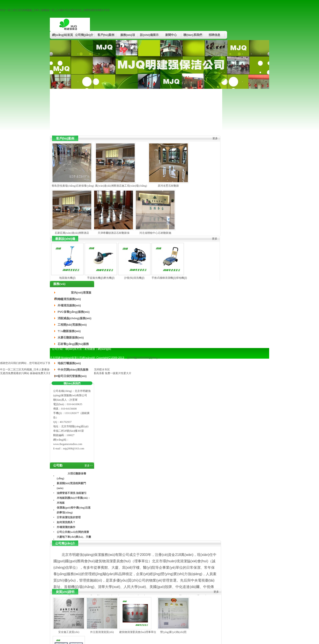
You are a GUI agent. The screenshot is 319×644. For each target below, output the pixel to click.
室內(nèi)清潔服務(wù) (73, 293)
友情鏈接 (90, 349)
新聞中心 (171, 35)
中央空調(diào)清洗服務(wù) (71, 370)
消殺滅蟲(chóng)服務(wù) (74, 318)
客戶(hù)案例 (106, 35)
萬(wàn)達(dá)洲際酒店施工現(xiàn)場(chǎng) (121, 186)
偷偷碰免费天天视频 (42, 373)
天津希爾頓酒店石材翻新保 (114, 233)
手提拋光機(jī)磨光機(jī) (101, 278)
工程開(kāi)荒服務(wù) (72, 325)
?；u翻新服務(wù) (69, 331)
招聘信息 (214, 35)
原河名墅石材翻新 (168, 186)
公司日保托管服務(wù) (72, 376)
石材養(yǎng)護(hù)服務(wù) (72, 345)
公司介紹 (57, 349)
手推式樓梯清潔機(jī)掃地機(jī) (169, 278)
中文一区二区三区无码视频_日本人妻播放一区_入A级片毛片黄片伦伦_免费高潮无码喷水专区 (55, 10)
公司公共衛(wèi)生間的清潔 (73, 532)
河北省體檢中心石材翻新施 (155, 233)
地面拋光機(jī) (67, 278)
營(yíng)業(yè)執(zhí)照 (173, 632)
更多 (215, 138)
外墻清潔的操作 (66, 527)
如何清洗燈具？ (66, 522)
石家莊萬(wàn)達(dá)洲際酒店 (72, 233)
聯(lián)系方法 (74, 349)
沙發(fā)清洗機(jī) (134, 278)
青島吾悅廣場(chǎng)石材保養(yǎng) (73, 186)
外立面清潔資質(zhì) (102, 632)
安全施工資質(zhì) (69, 632)
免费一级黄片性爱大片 (118, 373)
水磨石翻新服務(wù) (71, 337)
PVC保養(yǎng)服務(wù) (74, 312)
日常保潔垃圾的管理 (69, 517)
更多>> (89, 466)
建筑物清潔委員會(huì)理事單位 (138, 632)
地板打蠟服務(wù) (69, 363)
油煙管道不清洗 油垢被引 (72, 493)
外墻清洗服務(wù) (69, 305)
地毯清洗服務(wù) (69, 299)
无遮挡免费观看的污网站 (15, 373)
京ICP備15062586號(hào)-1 (143, 358)
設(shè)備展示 (149, 35)
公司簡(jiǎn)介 (84, 35)
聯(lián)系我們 (193, 35)
